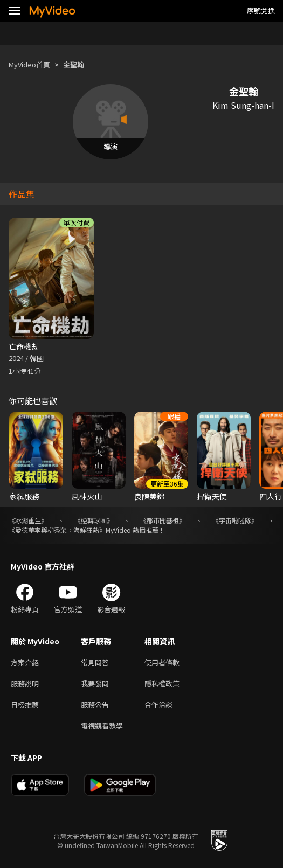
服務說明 (25, 683)
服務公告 (95, 704)
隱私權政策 (162, 683)
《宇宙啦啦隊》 (235, 520)
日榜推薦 (25, 704)
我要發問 (95, 683)
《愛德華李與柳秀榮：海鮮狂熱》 (57, 530)
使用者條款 (162, 662)
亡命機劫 (24, 346)
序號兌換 (261, 11)
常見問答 (95, 662)
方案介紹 (25, 662)
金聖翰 (74, 64)
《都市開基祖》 (163, 520)
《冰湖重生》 (28, 520)
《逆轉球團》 (94, 520)
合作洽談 (158, 704)
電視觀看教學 (102, 725)
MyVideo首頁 (29, 64)
